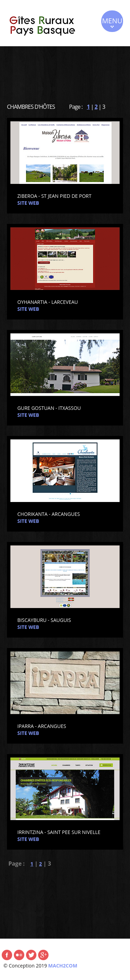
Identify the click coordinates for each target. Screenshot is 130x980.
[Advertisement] (65, 71)
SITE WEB (28, 203)
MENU (112, 22)
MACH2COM (63, 966)
